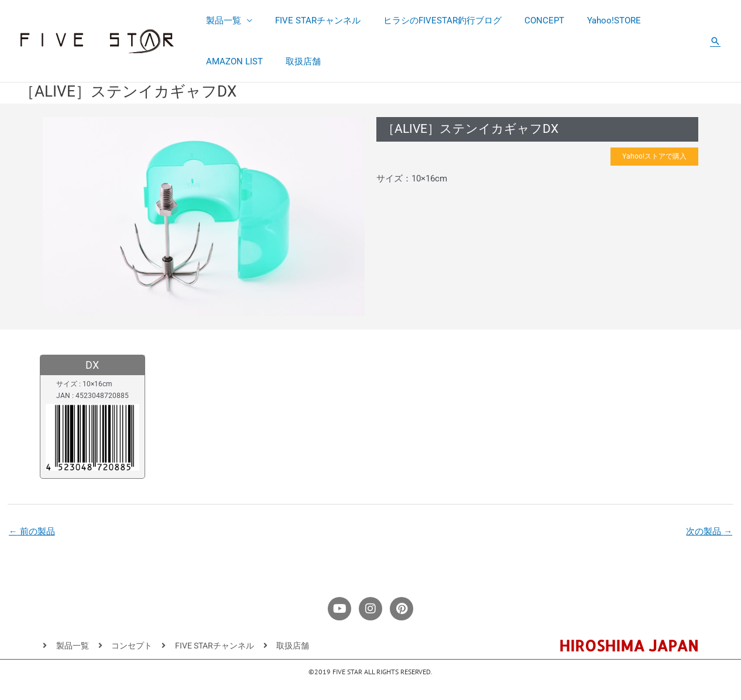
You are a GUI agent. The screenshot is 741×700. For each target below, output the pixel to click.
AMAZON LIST (231, 61)
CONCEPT (526, 20)
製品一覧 (221, 20)
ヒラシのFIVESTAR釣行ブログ (429, 20)
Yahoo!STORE (590, 20)
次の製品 (709, 533)
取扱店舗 (295, 61)
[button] (715, 41)
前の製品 (32, 533)
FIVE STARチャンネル (310, 20)
